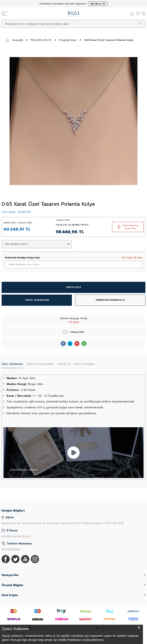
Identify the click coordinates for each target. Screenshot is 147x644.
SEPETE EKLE (73, 287)
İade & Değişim (84, 364)
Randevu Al (98, 4)
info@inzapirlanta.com (16, 536)
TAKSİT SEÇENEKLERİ (37, 300)
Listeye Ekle (74, 332)
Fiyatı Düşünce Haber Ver (128, 227)
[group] (73, 121)
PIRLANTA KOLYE (41, 40)
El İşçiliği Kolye (68, 40)
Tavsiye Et (64, 364)
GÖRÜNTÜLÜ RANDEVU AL (110, 300)
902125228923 (11, 549)
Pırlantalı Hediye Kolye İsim (22, 258)
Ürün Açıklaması (12, 364)
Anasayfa (14, 40)
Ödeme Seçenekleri (40, 364)
